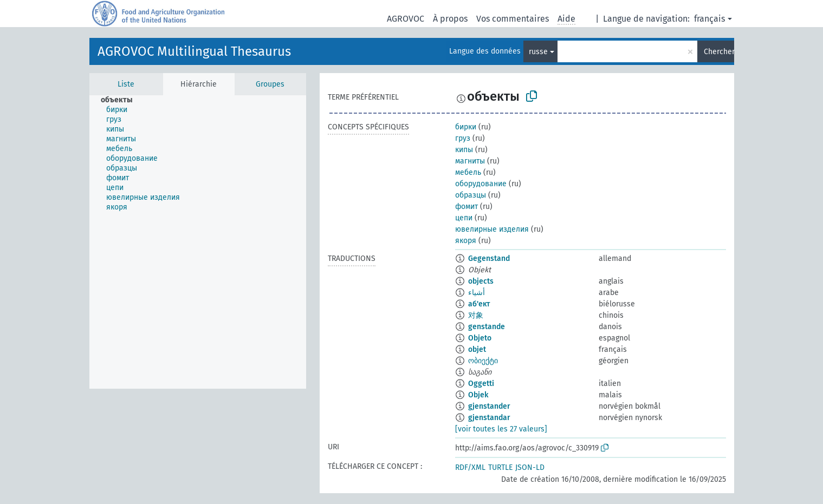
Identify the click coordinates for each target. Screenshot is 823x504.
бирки (466, 127)
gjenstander (489, 406)
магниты (470, 161)
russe (538, 52)
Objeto (480, 338)
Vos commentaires (513, 19)
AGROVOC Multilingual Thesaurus (194, 51)
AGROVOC (406, 19)
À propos (450, 19)
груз (463, 138)
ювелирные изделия (492, 229)
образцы (471, 195)
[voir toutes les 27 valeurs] (501, 429)
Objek (478, 395)
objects (481, 281)
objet (477, 349)
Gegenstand (489, 258)
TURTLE (500, 467)
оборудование (481, 184)
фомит (466, 207)
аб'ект (479, 304)
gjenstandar (489, 418)
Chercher (719, 52)
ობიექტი (483, 361)
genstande (487, 327)
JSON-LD (530, 467)
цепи (464, 218)
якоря (466, 241)
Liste (126, 84)
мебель (468, 172)
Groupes (270, 84)
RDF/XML (470, 467)
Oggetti (481, 384)
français (709, 19)
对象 (476, 315)
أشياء (477, 293)
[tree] (198, 242)
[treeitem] (121, 100)
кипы (464, 150)
